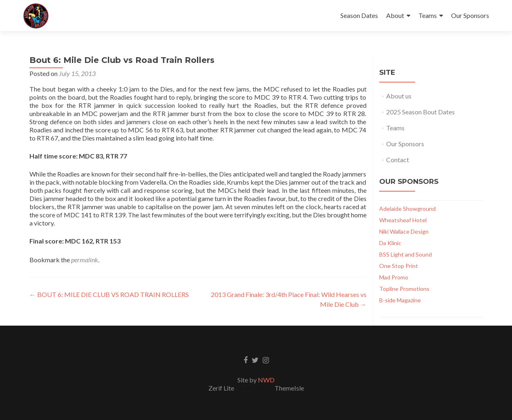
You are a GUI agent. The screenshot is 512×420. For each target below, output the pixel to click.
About (395, 15)
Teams (428, 15)
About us (399, 96)
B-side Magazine (400, 300)
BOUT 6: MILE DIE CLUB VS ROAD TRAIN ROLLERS (109, 294)
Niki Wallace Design (404, 231)
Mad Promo (394, 277)
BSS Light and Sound (406, 254)
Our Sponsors (470, 15)
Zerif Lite (222, 388)
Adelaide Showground (407, 209)
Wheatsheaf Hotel (403, 220)
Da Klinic (390, 243)
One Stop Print (399, 266)
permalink (85, 260)
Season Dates (359, 15)
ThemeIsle (289, 388)
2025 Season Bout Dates (420, 112)
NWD (266, 380)
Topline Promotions (404, 289)
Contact (398, 160)
